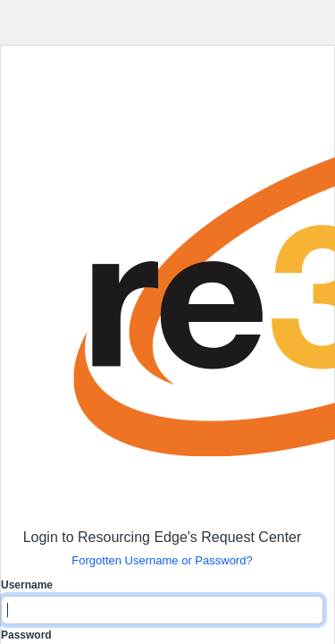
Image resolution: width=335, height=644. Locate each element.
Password (26, 635)
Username (27, 585)
